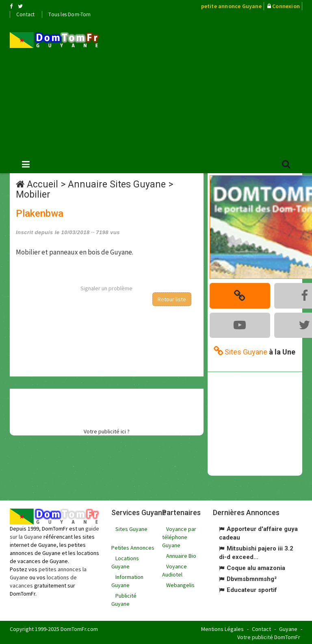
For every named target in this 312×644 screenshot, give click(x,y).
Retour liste (172, 299)
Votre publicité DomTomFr (269, 636)
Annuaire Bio (181, 555)
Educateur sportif (252, 589)
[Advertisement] (212, 86)
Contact (25, 14)
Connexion (286, 6)
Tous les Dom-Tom (69, 14)
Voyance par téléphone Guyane (179, 536)
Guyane (288, 628)
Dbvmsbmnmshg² (252, 578)
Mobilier (33, 195)
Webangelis (180, 584)
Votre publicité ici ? (107, 431)
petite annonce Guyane (231, 6)
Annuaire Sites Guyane (117, 184)
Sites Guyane (131, 528)
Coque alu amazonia (256, 567)
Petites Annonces (133, 546)
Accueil (42, 184)
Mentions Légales (222, 628)
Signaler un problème (106, 288)
